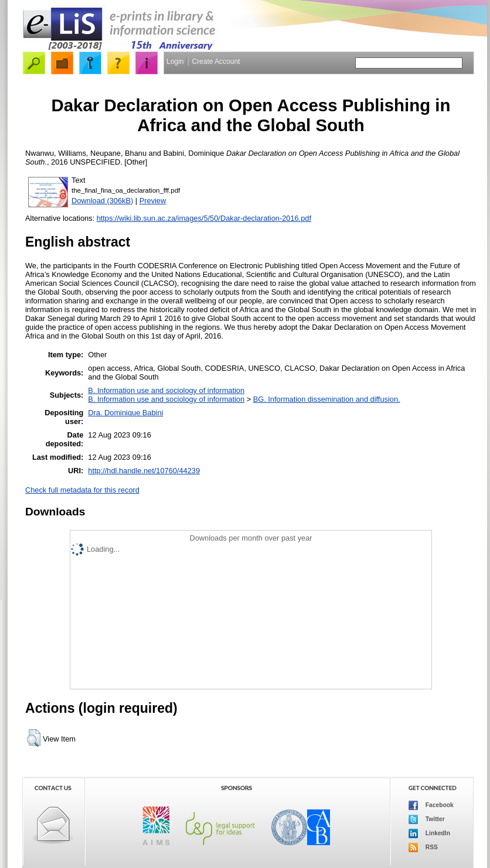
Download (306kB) (102, 201)
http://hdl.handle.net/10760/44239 (144, 471)
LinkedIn (429, 833)
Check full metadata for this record (82, 490)
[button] (34, 738)
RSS (423, 848)
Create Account (216, 61)
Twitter (427, 819)
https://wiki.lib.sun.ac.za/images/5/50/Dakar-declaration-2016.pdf (204, 218)
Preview (153, 201)
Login (175, 61)
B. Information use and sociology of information (166, 390)
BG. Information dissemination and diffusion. (327, 399)
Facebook (431, 805)
